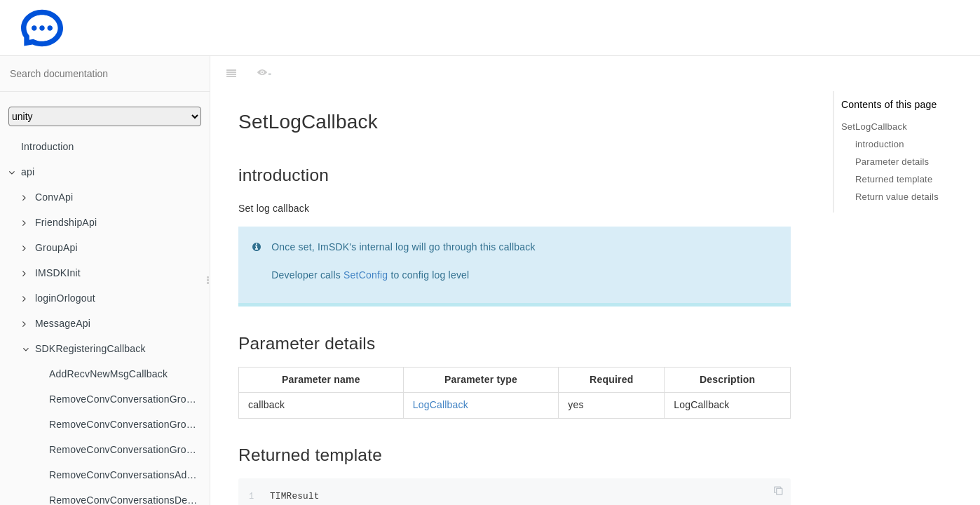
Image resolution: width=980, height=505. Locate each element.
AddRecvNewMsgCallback (108, 374)
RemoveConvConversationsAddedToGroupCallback (129, 475)
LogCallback (441, 370)
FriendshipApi (60, 222)
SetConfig (366, 240)
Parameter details (892, 162)
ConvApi (48, 197)
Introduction (48, 147)
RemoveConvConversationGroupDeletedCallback (129, 424)
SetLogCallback (874, 127)
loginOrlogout (59, 298)
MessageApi (56, 323)
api (21, 172)
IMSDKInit (52, 273)
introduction (880, 144)
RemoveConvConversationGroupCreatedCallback (129, 399)
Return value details (897, 197)
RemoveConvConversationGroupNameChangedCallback (129, 450)
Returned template (894, 179)
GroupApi (50, 248)
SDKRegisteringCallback (84, 349)
